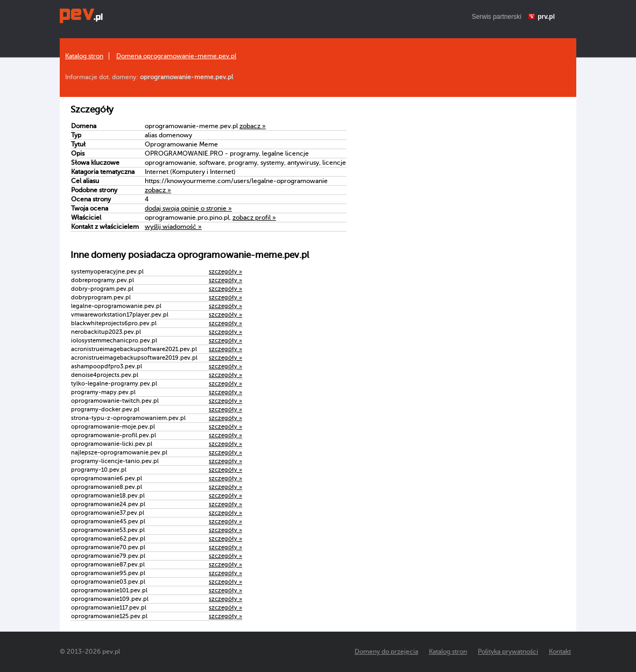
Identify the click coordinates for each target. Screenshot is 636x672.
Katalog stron (84, 56)
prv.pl (546, 17)
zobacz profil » (254, 218)
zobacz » (253, 126)
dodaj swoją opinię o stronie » (188, 208)
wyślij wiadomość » (173, 227)
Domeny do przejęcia (386, 652)
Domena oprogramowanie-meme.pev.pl (176, 56)
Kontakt (560, 652)
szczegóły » (225, 272)
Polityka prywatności (508, 652)
